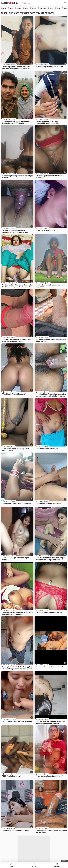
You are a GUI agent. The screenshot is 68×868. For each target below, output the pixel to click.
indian (19, 8)
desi (59, 8)
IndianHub (10, 3)
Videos (34, 866)
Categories (57, 866)
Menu (63, 861)
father (34, 8)
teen (27, 8)
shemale (43, 8)
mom (12, 8)
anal (5, 8)
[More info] (32, 63)
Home (11, 866)
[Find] (65, 3)
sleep (51, 8)
